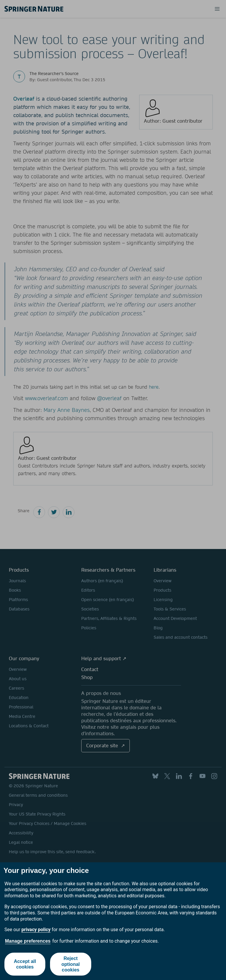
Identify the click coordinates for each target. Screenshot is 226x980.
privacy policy (36, 930)
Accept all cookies (25, 964)
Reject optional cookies (71, 964)
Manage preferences (28, 941)
